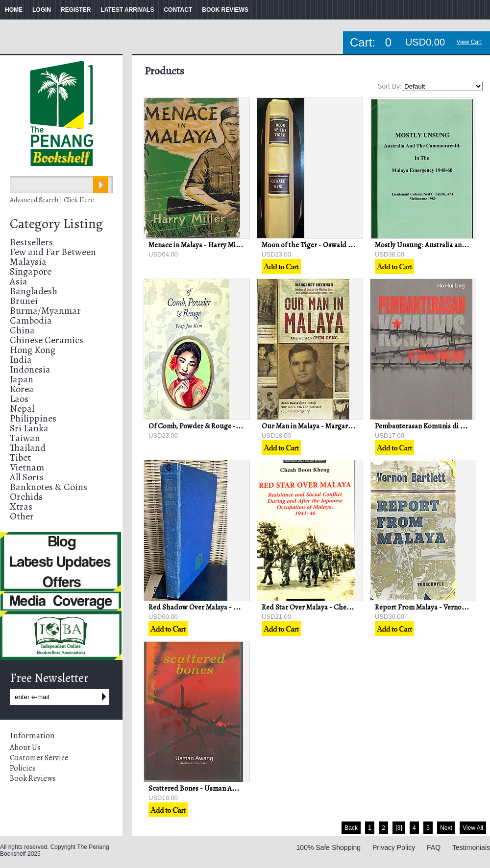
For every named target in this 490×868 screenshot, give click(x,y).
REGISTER (76, 10)
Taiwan (25, 438)
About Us (25, 748)
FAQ (434, 847)
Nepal (22, 409)
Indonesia (30, 369)
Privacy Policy (394, 847)
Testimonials (471, 847)
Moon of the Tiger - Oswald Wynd (314, 245)
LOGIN (42, 10)
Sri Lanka (29, 428)
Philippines (33, 418)
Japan (22, 379)
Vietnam (27, 467)
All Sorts (27, 477)
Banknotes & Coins (49, 487)
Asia (19, 281)
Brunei (24, 301)
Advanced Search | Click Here (52, 200)
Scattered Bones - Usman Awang (198, 788)
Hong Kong (33, 350)
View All (473, 828)
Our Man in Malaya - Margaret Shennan (322, 426)
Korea (22, 389)
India (21, 360)
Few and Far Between (53, 252)
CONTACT (178, 10)
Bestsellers (31, 242)
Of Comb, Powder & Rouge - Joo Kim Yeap (213, 426)
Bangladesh (34, 291)
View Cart (469, 42)
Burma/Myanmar (45, 311)
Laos (19, 399)
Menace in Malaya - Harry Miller (197, 245)
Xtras (21, 506)
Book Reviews (33, 778)
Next (446, 828)
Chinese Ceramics (47, 340)
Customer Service (39, 758)
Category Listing (56, 224)
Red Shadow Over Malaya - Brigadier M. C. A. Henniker (233, 607)
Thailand (28, 448)
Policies (23, 768)
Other (22, 516)
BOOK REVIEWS (225, 10)
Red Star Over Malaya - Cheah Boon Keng (325, 607)
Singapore (31, 271)
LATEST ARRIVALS (127, 10)
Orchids (26, 497)
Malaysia (28, 262)
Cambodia (31, 320)
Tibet (20, 457)
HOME (14, 10)
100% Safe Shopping (329, 847)
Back (351, 828)
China (22, 330)
